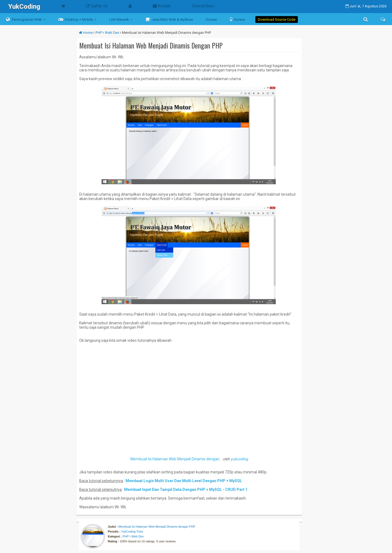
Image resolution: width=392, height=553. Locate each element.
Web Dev (138, 536)
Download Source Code (277, 19)
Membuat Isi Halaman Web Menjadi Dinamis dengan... (176, 459)
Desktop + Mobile (76, 19)
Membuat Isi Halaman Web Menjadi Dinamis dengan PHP (157, 527)
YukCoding (24, 7)
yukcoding (239, 459)
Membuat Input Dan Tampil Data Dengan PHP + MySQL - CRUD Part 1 (186, 489)
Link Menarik (119, 19)
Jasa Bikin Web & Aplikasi (169, 19)
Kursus (237, 19)
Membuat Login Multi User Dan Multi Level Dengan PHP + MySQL (184, 481)
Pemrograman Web (24, 19)
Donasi (211, 19)
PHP (125, 536)
